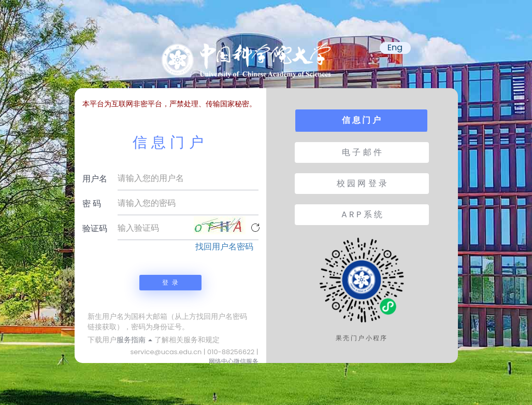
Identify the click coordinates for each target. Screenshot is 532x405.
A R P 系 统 (362, 214)
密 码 (92, 204)
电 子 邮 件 (362, 152)
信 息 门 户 (361, 120)
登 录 (170, 282)
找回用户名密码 (224, 247)
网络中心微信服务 (234, 361)
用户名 (95, 179)
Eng (395, 48)
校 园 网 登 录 (362, 183)
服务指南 (135, 340)
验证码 (95, 228)
